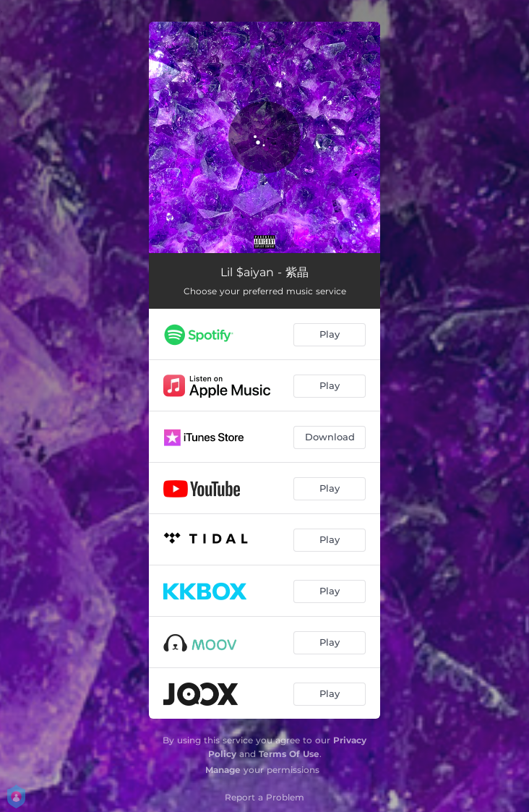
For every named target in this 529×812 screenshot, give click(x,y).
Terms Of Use (289, 754)
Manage (223, 770)
